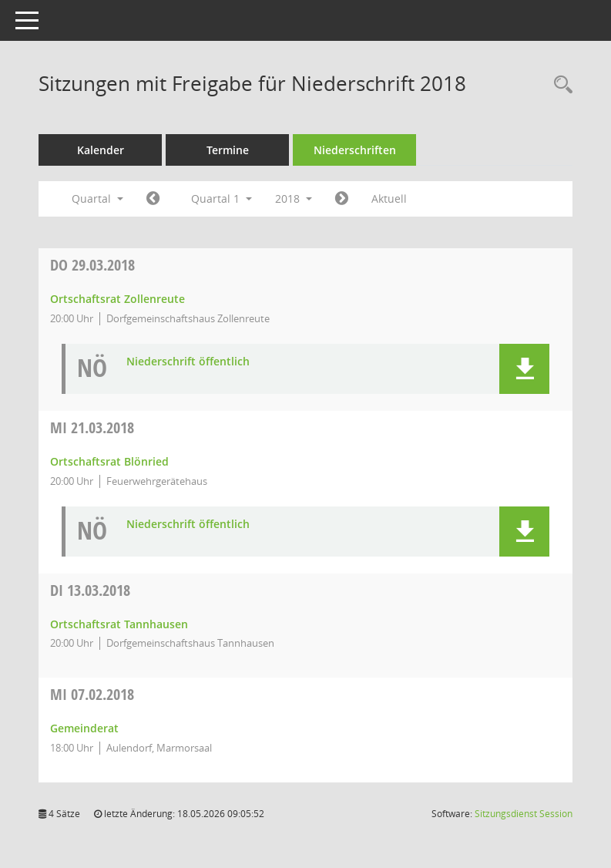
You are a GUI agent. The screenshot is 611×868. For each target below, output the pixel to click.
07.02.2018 (92, 694)
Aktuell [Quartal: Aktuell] (389, 198)
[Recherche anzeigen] (559, 85)
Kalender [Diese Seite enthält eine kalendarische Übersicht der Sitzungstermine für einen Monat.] (101, 150)
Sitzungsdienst (524, 814)
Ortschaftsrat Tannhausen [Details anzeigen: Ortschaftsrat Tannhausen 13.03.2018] (119, 624)
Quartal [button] (97, 198)
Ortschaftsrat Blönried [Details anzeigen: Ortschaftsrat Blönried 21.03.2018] (109, 461)
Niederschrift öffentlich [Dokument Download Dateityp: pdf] (188, 362)
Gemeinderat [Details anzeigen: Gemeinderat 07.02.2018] (84, 728)
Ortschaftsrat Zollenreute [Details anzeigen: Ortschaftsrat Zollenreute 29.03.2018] (117, 299)
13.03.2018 (90, 590)
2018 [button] (294, 198)
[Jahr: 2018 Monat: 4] (342, 199)
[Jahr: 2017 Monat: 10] (153, 199)
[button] (524, 369)
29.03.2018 (92, 265)
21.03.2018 (92, 427)
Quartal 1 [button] (222, 198)
